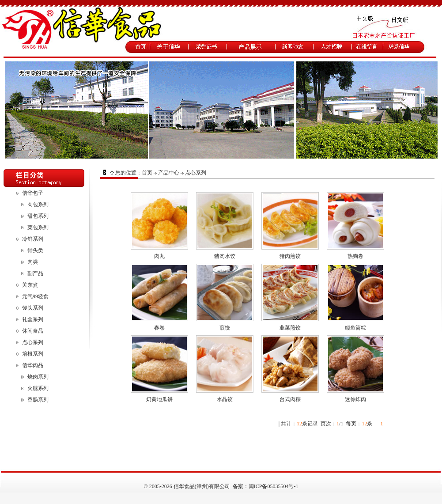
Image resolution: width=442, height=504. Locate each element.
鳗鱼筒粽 (355, 328)
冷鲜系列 (33, 239)
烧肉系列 (38, 377)
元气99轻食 (35, 296)
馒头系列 (33, 308)
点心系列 (33, 342)
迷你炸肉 (355, 399)
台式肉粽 (290, 399)
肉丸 (159, 256)
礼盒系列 (33, 319)
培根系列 (33, 354)
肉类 (33, 262)
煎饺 (225, 328)
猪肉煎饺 (290, 256)
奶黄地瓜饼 (159, 399)
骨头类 (35, 250)
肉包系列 (38, 205)
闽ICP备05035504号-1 (274, 486)
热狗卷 (355, 256)
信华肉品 (33, 365)
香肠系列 (38, 400)
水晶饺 (225, 399)
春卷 (159, 328)
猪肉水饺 (225, 256)
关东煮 (30, 285)
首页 (147, 173)
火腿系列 (38, 388)
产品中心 (169, 173)
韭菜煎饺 (290, 328)
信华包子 (33, 193)
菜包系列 (38, 227)
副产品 (35, 273)
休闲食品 (33, 331)
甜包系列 (38, 216)
